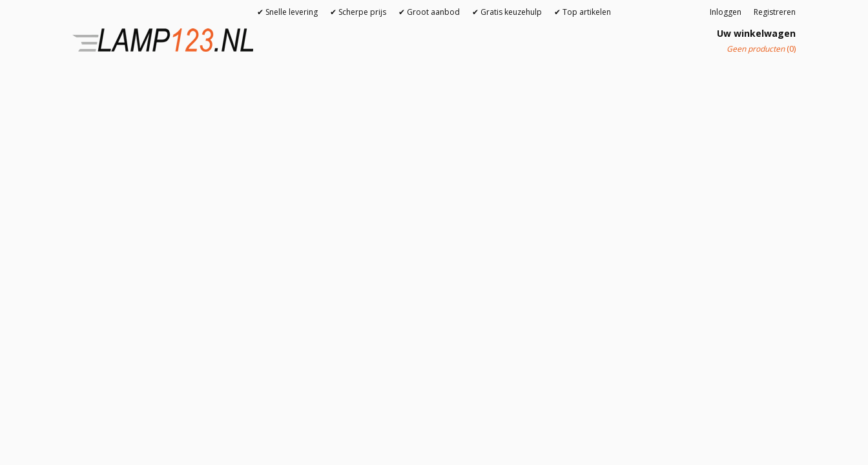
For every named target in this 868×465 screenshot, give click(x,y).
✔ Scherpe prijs (358, 12)
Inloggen (726, 12)
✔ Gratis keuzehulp (507, 12)
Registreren (775, 12)
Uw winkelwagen (756, 33)
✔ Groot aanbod (429, 12)
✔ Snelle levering (287, 12)
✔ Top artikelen (583, 12)
